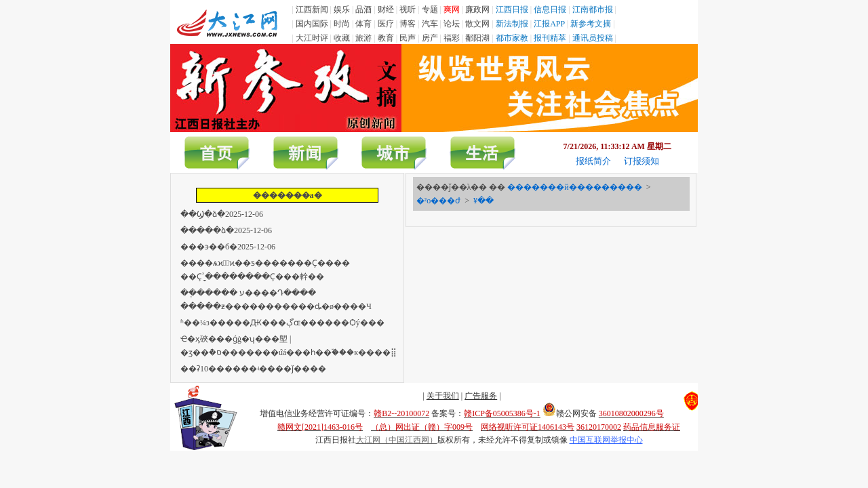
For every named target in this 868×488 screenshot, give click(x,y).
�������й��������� (574, 187)
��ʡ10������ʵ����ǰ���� (253, 369)
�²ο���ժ (439, 201)
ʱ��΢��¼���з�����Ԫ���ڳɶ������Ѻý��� (282, 323)
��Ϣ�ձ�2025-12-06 (222, 214)
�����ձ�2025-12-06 (226, 230)
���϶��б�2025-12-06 (228, 247)
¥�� (484, 201)
